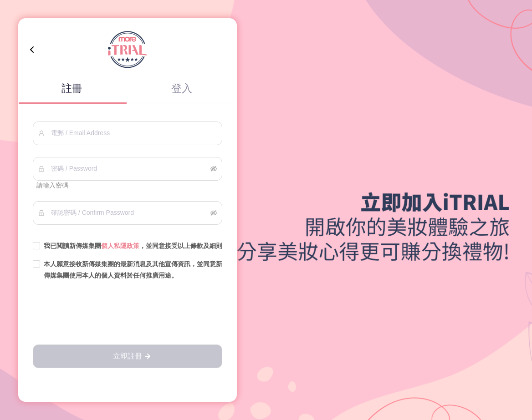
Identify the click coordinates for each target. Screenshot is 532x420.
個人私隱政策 (120, 246)
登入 (182, 88)
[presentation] (128, 313)
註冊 (72, 88)
